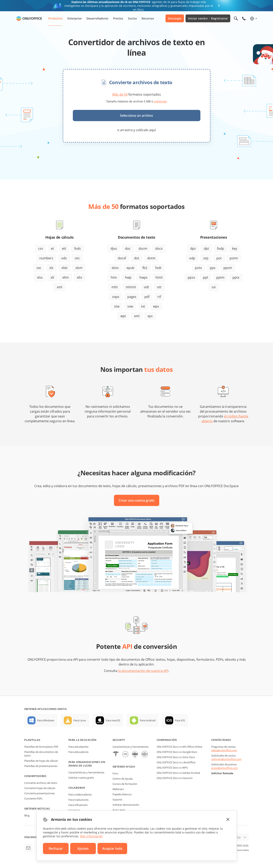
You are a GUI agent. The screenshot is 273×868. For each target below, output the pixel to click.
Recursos (148, 18)
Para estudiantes (78, 747)
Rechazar (56, 849)
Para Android (148, 720)
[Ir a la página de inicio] (29, 18)
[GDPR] (125, 755)
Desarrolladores (97, 18)
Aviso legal (119, 810)
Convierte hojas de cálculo (40, 788)
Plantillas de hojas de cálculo (41, 761)
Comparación (167, 740)
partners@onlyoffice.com (226, 759)
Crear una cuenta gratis (137, 500)
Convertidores (35, 776)
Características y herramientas (86, 772)
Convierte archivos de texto (41, 783)
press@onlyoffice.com (224, 768)
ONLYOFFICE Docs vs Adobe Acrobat (178, 773)
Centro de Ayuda (123, 779)
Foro (115, 773)
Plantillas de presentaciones (41, 766)
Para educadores (78, 752)
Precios (118, 18)
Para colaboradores (80, 794)
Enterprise (75, 18)
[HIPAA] (116, 755)
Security (119, 740)
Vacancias (74, 810)
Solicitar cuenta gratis (81, 778)
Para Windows (46, 720)
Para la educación (82, 740)
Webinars (118, 789)
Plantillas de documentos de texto (41, 754)
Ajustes (83, 849)
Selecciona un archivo (136, 116)
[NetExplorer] (135, 755)
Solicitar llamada (222, 773)
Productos (55, 18)
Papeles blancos (122, 794)
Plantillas (32, 740)
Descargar (175, 18)
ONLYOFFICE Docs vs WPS (172, 768)
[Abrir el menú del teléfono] (244, 18)
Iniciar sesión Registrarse (208, 18)
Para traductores (78, 800)
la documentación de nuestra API (143, 671)
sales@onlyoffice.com (224, 750)
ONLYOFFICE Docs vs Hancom (175, 778)
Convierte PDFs (33, 798)
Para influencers (78, 805)
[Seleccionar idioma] (253, 18)
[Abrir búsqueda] (236, 18)
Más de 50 (120, 94)
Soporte (117, 800)
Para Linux (80, 720)
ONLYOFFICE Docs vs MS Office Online (179, 747)
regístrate (160, 101)
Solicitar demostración (126, 805)
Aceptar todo (112, 849)
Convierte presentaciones (40, 793)
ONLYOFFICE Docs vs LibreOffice (176, 762)
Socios (132, 18)
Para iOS (180, 720)
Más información (91, 836)
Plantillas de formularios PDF (41, 747)
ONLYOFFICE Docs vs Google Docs (177, 752)
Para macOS (113, 720)
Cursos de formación (125, 784)
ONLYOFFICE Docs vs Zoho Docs (176, 757)
